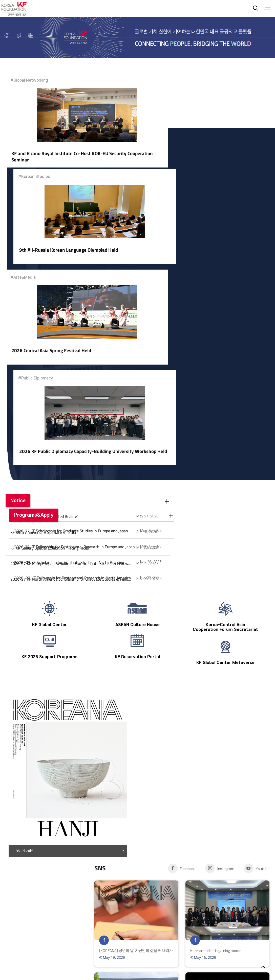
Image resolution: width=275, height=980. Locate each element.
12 (200, 719)
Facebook (182, 503)
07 (154, 719)
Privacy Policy (53, 869)
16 (237, 719)
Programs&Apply (165, 304)
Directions (109, 869)
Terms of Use (25, 869)
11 (191, 719)
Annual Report (83, 869)
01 (99, 719)
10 (182, 719)
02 (108, 719)
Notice (18, 304)
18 (255, 719)
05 (136, 719)
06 (75, 718)
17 (246, 719)
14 (219, 719)
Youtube (257, 503)
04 (127, 719)
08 (163, 719)
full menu (267, 8)
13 (209, 719)
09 (173, 719)
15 (228, 719)
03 (117, 719)
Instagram (220, 503)
